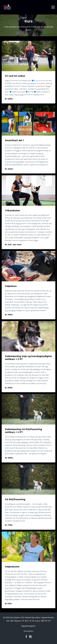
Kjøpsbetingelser (28, 626)
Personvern (28, 631)
